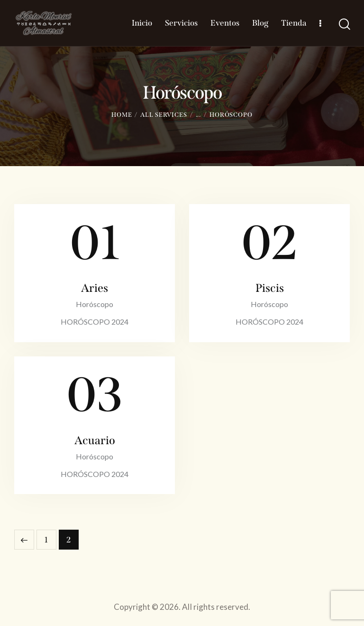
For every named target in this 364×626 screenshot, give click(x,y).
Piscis (270, 288)
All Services (164, 115)
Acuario (95, 440)
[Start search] (344, 24)
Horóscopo (95, 304)
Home (122, 115)
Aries (95, 288)
